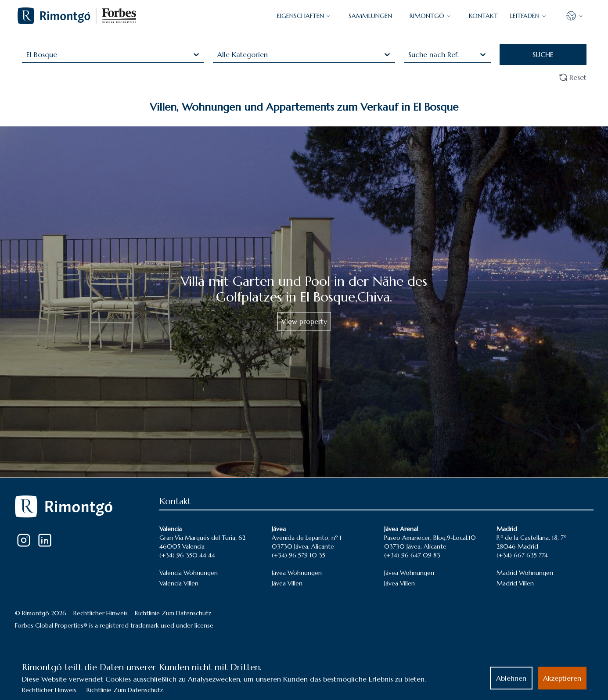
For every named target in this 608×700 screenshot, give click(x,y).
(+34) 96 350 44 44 (187, 555)
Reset (573, 77)
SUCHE (543, 54)
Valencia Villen (179, 583)
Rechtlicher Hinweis (101, 613)
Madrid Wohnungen (525, 573)
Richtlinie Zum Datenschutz (173, 613)
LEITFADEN (528, 16)
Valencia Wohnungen (189, 573)
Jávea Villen (287, 583)
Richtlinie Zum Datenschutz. (126, 690)
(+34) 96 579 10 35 (299, 555)
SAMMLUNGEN (370, 16)
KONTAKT (483, 16)
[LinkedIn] (45, 540)
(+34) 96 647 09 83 (412, 555)
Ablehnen (511, 678)
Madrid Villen (515, 583)
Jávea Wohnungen (297, 573)
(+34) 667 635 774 (522, 555)
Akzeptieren (562, 678)
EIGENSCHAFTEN (304, 16)
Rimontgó (430, 16)
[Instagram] (24, 540)
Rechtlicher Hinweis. (50, 690)
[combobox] (27, 54)
